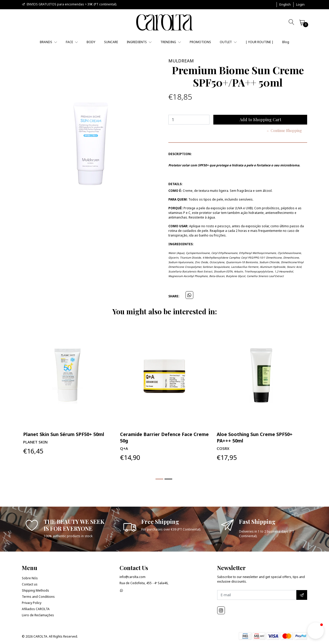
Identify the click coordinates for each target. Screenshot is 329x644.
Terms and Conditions (38, 597)
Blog (286, 42)
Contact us (30, 584)
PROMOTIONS (200, 42)
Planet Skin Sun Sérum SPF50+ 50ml (64, 434)
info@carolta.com (132, 577)
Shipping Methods (35, 590)
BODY (91, 42)
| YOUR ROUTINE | (259, 42)
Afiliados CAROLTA (36, 609)
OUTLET (228, 42)
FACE (72, 42)
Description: (180, 154)
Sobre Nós (30, 578)
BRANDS (48, 42)
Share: (174, 296)
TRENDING (171, 42)
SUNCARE (111, 42)
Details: (175, 184)
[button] (285, 5)
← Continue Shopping (284, 131)
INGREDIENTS (139, 42)
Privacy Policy (32, 603)
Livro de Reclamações (38, 615)
